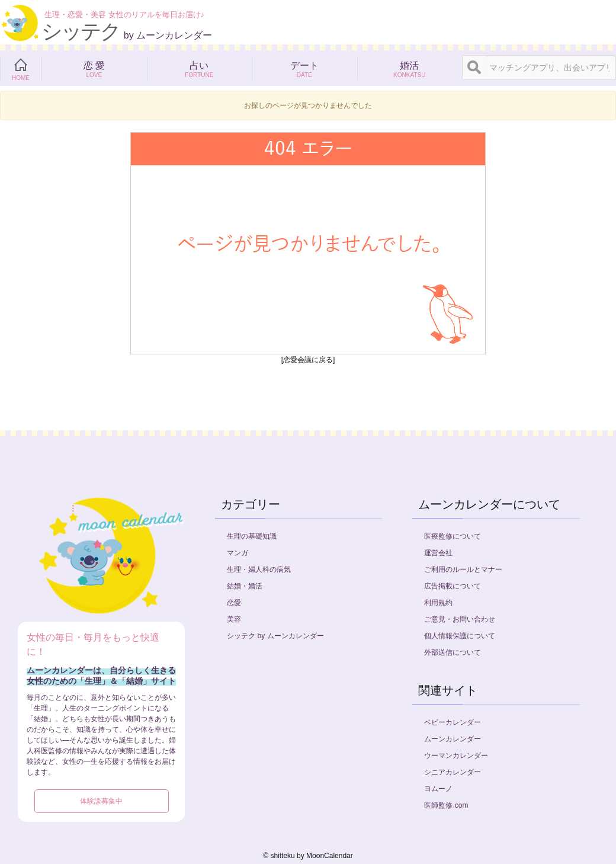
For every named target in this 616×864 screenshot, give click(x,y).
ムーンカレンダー (453, 739)
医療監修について (453, 536)
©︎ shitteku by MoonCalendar (308, 856)
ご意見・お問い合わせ (460, 619)
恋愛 (234, 603)
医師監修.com (446, 805)
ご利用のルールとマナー (463, 569)
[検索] (474, 68)
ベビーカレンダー (453, 722)
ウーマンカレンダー (456, 756)
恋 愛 (94, 68)
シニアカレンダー (453, 772)
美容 (234, 619)
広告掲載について (453, 586)
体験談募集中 (101, 801)
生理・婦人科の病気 (259, 569)
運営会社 (438, 553)
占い (200, 68)
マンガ (238, 553)
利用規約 (438, 603)
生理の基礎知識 (252, 536)
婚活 (410, 68)
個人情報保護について (460, 636)
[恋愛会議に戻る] (308, 360)
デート (304, 68)
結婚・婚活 (245, 586)
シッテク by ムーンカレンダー (275, 636)
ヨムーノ (438, 789)
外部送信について (453, 652)
